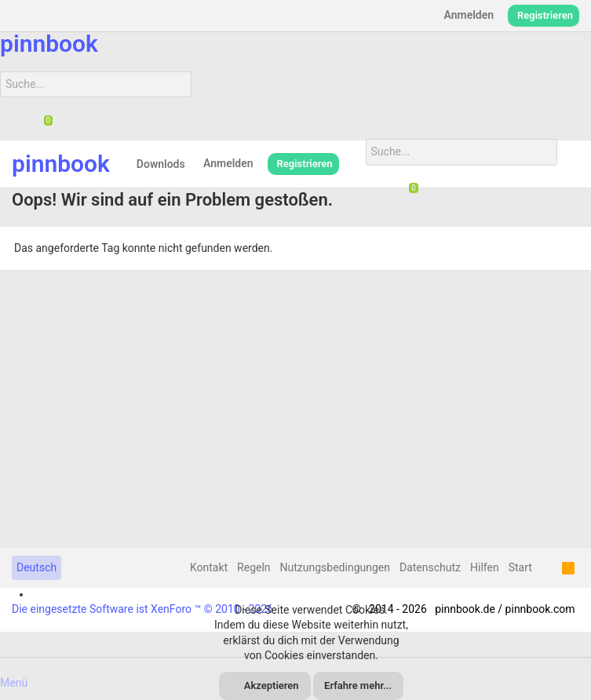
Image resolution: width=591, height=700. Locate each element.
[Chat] (42, 122)
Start (520, 567)
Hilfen (485, 567)
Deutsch (36, 567)
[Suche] (96, 85)
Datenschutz (430, 567)
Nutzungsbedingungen (335, 567)
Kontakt (209, 567)
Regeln (254, 567)
